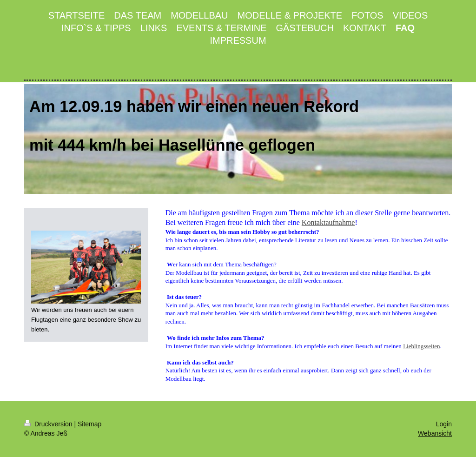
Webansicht (435, 433)
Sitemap (89, 424)
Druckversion (49, 424)
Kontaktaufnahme (328, 222)
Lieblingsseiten (421, 346)
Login (444, 424)
